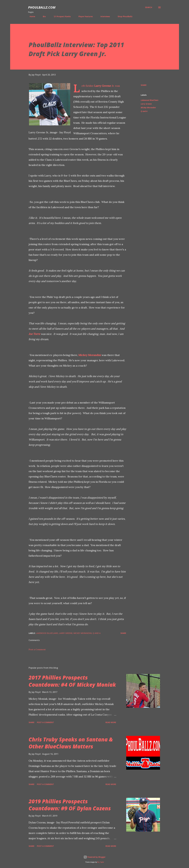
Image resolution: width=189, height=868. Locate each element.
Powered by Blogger (95, 857)
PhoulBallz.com (42, 7)
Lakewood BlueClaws (149, 100)
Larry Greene (103, 86)
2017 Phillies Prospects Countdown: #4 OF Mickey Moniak (72, 681)
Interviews (104, 16)
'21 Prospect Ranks (61, 16)
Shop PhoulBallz (123, 16)
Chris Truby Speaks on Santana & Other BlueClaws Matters (71, 743)
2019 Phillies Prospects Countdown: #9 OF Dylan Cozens (70, 805)
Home (31, 16)
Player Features (84, 16)
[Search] (149, 7)
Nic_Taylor (101, 862)
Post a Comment (37, 649)
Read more (111, 722)
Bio (43, 16)
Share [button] (144, 85)
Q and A (144, 111)
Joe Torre (34, 334)
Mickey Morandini (90, 355)
